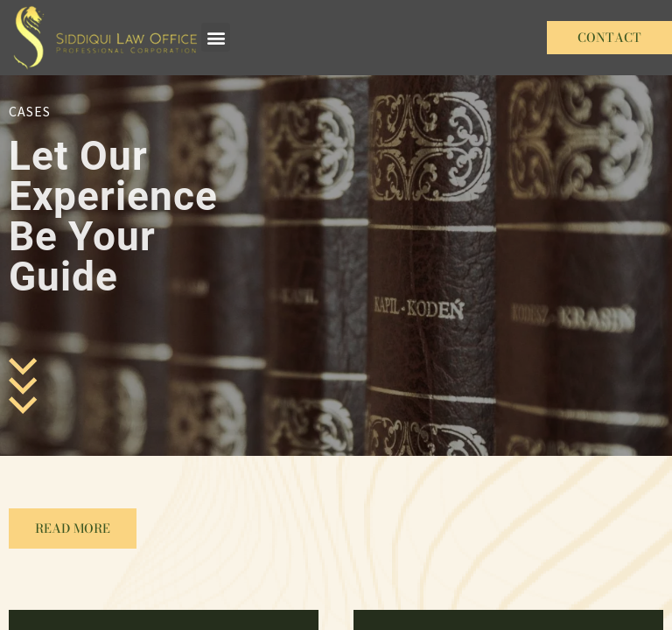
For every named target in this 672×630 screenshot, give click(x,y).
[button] (216, 37)
